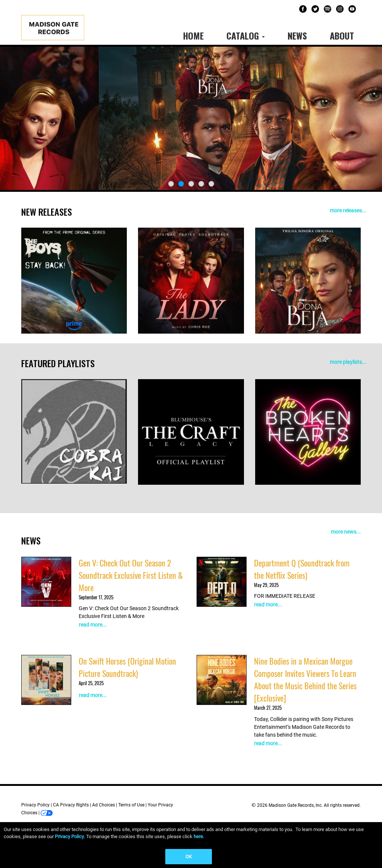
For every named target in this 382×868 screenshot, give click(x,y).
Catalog (246, 35)
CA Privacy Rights (71, 805)
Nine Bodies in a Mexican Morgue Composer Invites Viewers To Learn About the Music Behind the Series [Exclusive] (305, 679)
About (342, 35)
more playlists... (348, 362)
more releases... (348, 210)
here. (199, 836)
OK (189, 857)
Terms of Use (131, 805)
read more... (93, 625)
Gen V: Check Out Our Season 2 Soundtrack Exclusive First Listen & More (131, 575)
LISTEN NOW (183, 158)
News (297, 35)
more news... (346, 532)
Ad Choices (104, 805)
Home (193, 35)
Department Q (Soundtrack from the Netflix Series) (302, 569)
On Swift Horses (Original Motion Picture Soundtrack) (127, 667)
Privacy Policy (35, 805)
